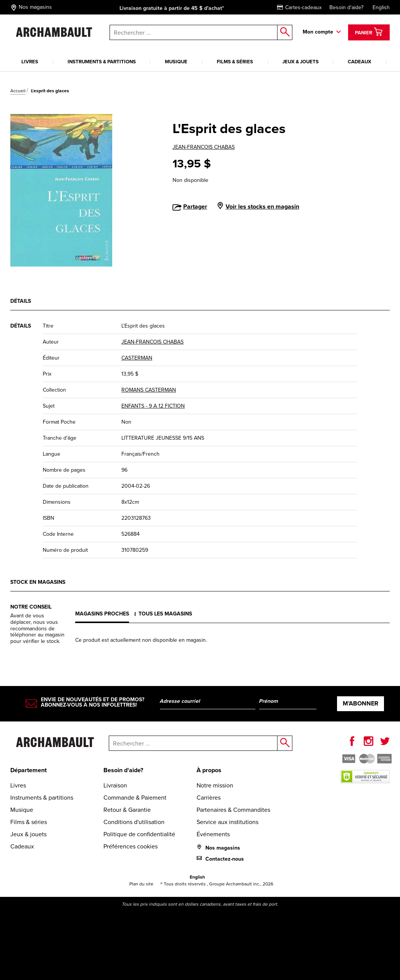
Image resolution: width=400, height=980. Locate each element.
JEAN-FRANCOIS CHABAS (204, 147)
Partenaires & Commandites (233, 810)
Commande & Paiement (135, 798)
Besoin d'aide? (346, 7)
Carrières (209, 798)
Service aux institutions (227, 822)
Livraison (115, 785)
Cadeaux (360, 62)
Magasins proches (102, 614)
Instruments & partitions (102, 62)
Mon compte (318, 32)
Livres (30, 62)
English (381, 7)
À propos (209, 770)
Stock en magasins (38, 582)
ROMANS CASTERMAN (149, 390)
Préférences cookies (131, 846)
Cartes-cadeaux (299, 7)
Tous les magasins (165, 614)
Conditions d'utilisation (134, 822)
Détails (21, 301)
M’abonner (360, 703)
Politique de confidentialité (139, 834)
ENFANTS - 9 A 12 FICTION (153, 406)
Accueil (18, 91)
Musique (176, 62)
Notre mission (215, 785)
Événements (213, 834)
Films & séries (235, 62)
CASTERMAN (137, 358)
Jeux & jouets (301, 62)
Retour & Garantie (127, 810)
